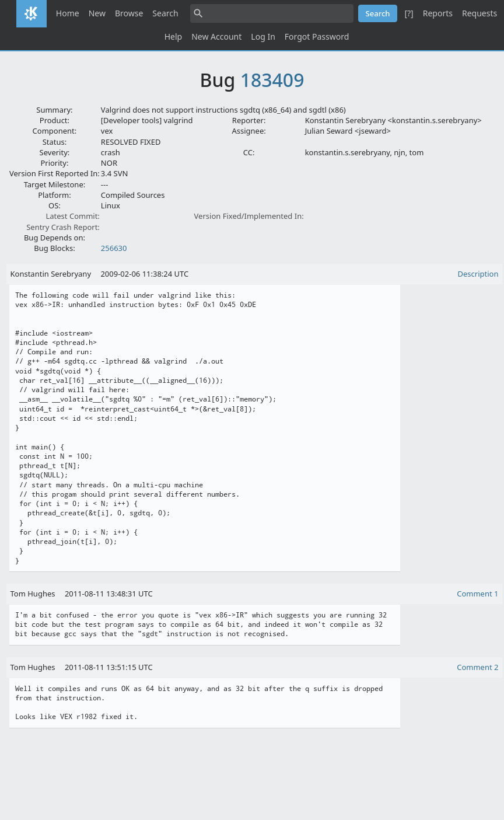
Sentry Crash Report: (63, 227)
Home (68, 13)
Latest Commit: (72, 216)
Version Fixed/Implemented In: (249, 216)
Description (478, 274)
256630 (114, 248)
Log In (263, 36)
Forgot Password (317, 36)
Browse (129, 13)
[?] (409, 13)
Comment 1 (477, 594)
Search (165, 13)
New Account (216, 36)
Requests (480, 13)
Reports (438, 13)
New (97, 13)
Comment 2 (477, 667)
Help (174, 36)
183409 (272, 80)
